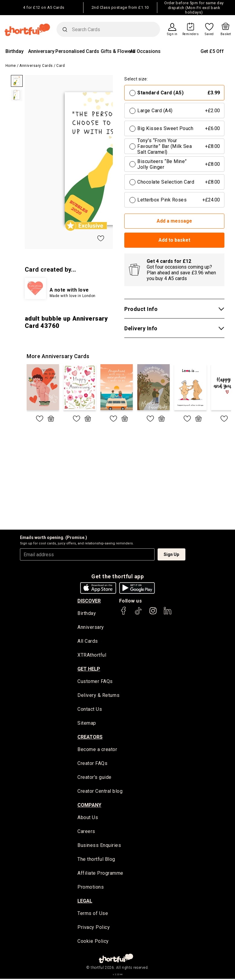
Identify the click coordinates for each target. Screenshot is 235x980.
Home (11, 66)
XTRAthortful (92, 656)
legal (85, 902)
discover (89, 601)
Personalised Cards (77, 51)
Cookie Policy (93, 943)
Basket (226, 34)
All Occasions (145, 51)
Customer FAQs (95, 682)
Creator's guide (95, 778)
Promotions (91, 888)
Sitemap (87, 724)
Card (60, 66)
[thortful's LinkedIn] (168, 614)
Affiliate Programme (100, 874)
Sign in (172, 34)
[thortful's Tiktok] (138, 614)
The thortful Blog (96, 860)
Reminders (191, 34)
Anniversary (41, 51)
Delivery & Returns (98, 696)
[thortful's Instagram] (153, 614)
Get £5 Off (212, 51)
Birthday (15, 51)
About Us (88, 818)
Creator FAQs (92, 764)
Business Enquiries (99, 846)
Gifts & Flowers (118, 51)
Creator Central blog (100, 792)
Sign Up (171, 554)
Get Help (89, 669)
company (89, 806)
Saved (209, 34)
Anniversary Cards (36, 66)
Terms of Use (93, 915)
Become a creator (97, 750)
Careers (86, 833)
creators (90, 738)
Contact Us (90, 710)
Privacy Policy (94, 929)
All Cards (88, 642)
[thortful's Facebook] (124, 614)
